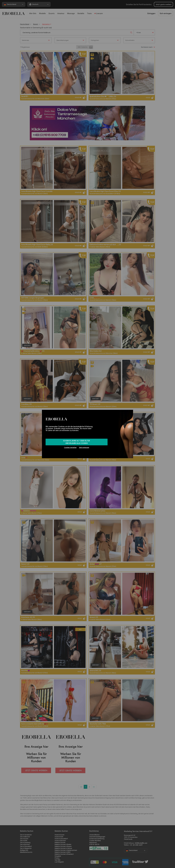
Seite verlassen (84, 447)
